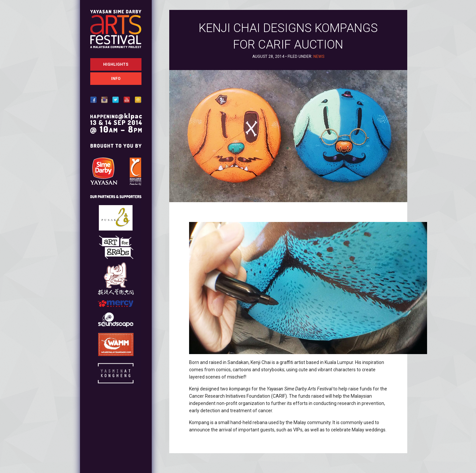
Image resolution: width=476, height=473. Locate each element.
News (319, 56)
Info (116, 79)
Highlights (116, 64)
